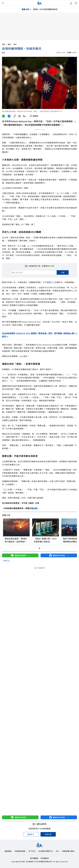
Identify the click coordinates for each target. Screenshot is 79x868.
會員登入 (31, 834)
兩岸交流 (6, 561)
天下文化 (32, 851)
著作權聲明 (34, 858)
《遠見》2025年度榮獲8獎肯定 (45, 9)
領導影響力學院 (68, 851)
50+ (57, 851)
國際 (10, 44)
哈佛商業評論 (20, 851)
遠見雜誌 (8, 851)
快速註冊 (48, 834)
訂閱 (63, 272)
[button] (74, 528)
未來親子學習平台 (46, 851)
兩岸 (15, 44)
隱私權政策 (45, 858)
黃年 (4, 52)
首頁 (5, 44)
